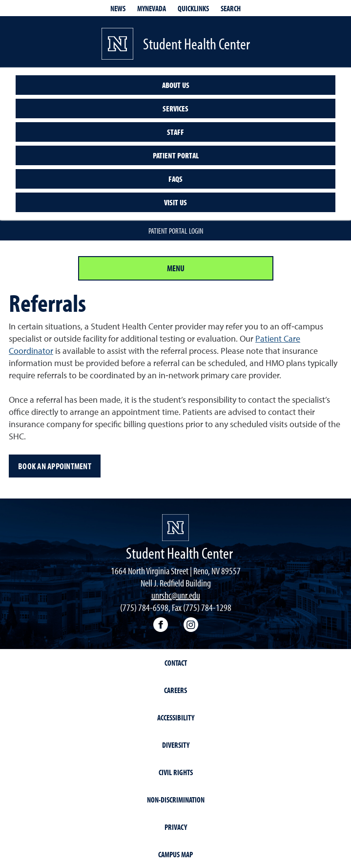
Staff (175, 132)
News (118, 8)
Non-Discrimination (176, 800)
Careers (175, 690)
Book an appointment (55, 466)
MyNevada (152, 8)
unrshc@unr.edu (176, 595)
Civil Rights (176, 772)
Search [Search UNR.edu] (231, 8)
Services (175, 108)
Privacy (176, 827)
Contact (176, 663)
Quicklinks (193, 8)
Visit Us (175, 202)
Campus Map (175, 854)
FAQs (175, 179)
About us (176, 85)
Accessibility (176, 717)
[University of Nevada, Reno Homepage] (175, 528)
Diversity (176, 745)
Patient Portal (176, 155)
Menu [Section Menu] (176, 268)
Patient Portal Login (176, 231)
